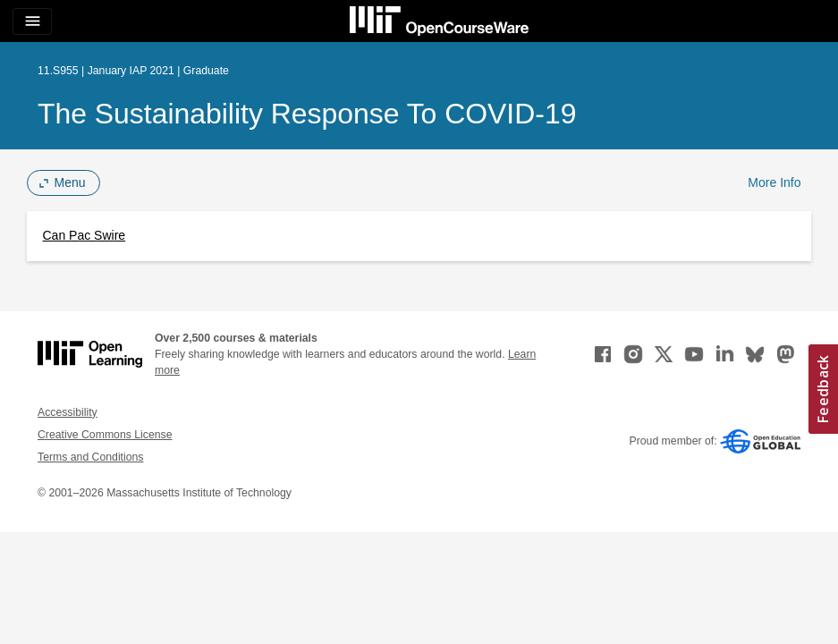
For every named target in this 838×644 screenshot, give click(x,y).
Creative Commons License (105, 435)
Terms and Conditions (90, 457)
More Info (774, 182)
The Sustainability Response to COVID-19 (307, 114)
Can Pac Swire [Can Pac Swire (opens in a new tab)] (85, 235)
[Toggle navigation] (32, 21)
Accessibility (68, 412)
